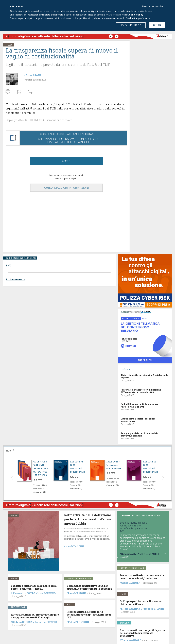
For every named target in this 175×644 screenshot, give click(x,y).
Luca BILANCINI (75, 546)
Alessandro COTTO (24, 593)
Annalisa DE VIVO (46, 622)
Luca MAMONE (77, 593)
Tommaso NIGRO (131, 640)
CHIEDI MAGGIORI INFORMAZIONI (67, 188)
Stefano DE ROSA (22, 622)
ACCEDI (66, 161)
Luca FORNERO (47, 593)
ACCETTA (157, 25)
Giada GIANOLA (131, 583)
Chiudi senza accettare (153, 6)
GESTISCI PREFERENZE (131, 25)
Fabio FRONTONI (78, 622)
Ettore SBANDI (130, 609)
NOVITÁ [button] (10, 451)
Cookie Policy (135, 15)
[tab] (87, 450)
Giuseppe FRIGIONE (153, 609)
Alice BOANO (34, 75)
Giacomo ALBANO (132, 554)
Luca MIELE (152, 554)
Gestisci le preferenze (138, 18)
